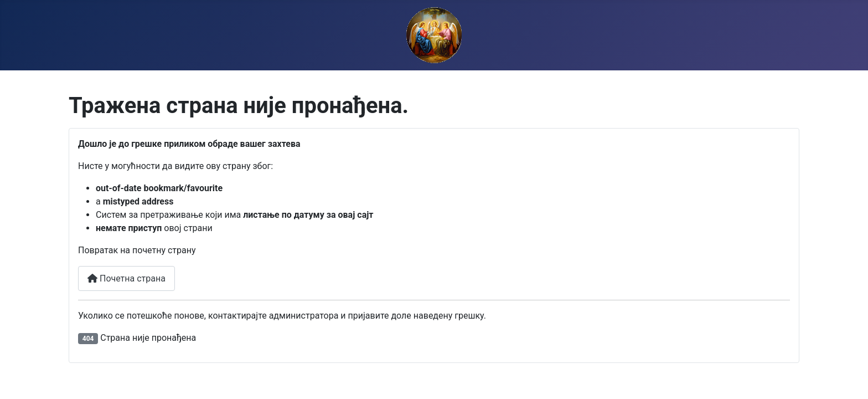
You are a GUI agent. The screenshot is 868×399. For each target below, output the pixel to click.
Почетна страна (126, 278)
